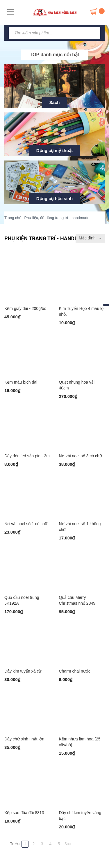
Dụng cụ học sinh (54, 199)
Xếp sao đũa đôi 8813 (24, 813)
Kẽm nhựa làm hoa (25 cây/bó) (80, 742)
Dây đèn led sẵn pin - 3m (27, 456)
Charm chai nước (75, 671)
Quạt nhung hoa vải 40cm (77, 385)
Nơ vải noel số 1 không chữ (80, 527)
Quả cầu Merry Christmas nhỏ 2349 (77, 600)
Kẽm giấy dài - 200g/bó (25, 308)
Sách (55, 102)
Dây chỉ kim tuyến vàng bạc (80, 816)
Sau (68, 844)
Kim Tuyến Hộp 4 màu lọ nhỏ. (81, 311)
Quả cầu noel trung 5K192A (22, 600)
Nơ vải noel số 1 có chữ (26, 524)
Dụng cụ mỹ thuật (55, 150)
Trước (15, 844)
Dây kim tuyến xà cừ (23, 671)
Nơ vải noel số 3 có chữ (81, 456)
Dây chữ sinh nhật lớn (24, 739)
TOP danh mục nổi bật (55, 55)
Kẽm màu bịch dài (21, 382)
